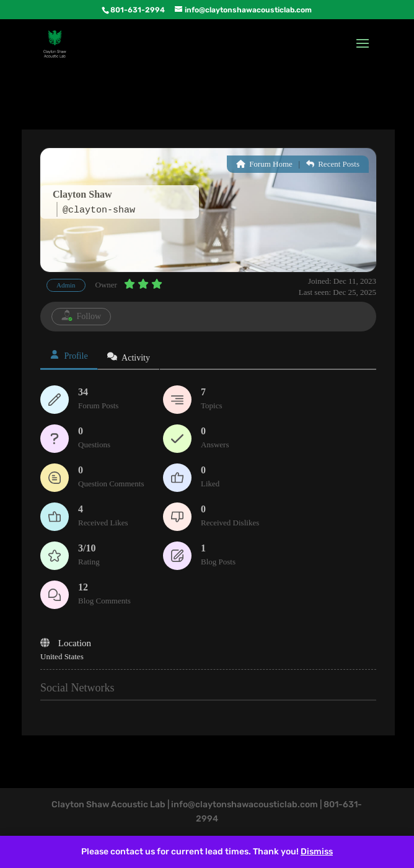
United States (62, 656)
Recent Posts (333, 164)
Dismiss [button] (317, 852)
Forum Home (264, 164)
